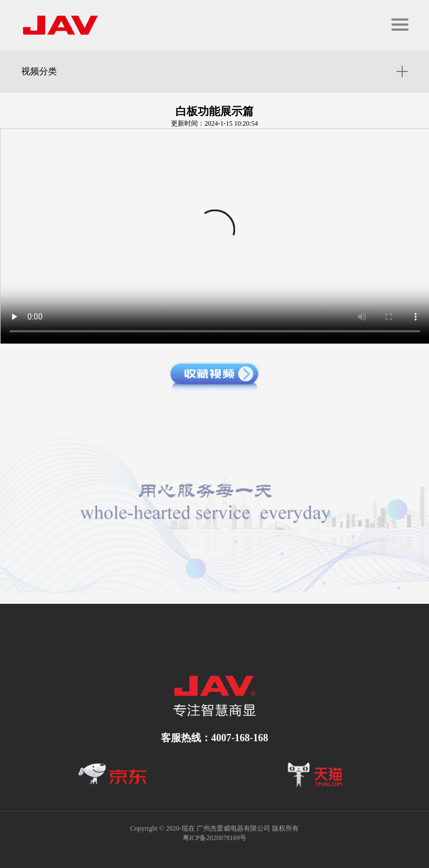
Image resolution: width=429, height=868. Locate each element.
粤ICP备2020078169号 (215, 838)
